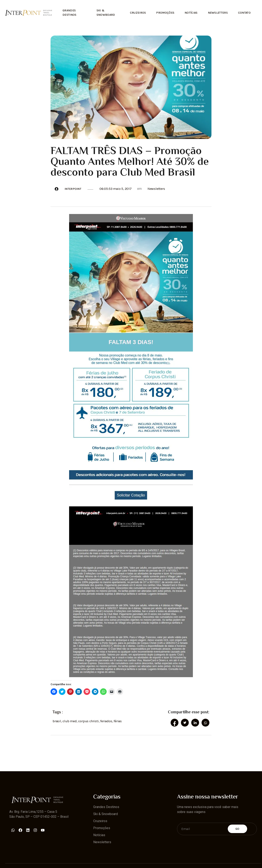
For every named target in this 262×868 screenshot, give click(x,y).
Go (237, 829)
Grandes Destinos (69, 13)
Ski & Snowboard (106, 13)
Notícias (191, 13)
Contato (244, 13)
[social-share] (175, 723)
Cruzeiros (138, 13)
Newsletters (218, 13)
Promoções (165, 13)
